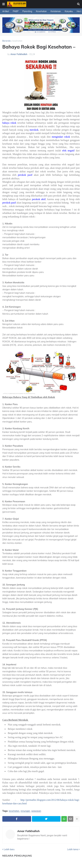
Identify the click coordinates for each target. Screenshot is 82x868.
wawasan (36, 811)
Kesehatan (41, 11)
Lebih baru (9, 849)
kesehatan (17, 41)
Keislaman (56, 11)
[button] (4, 4)
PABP (16, 11)
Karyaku (69, 11)
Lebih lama (73, 849)
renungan (25, 811)
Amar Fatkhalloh (28, 831)
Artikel (6, 11)
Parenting (27, 11)
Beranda (6, 41)
